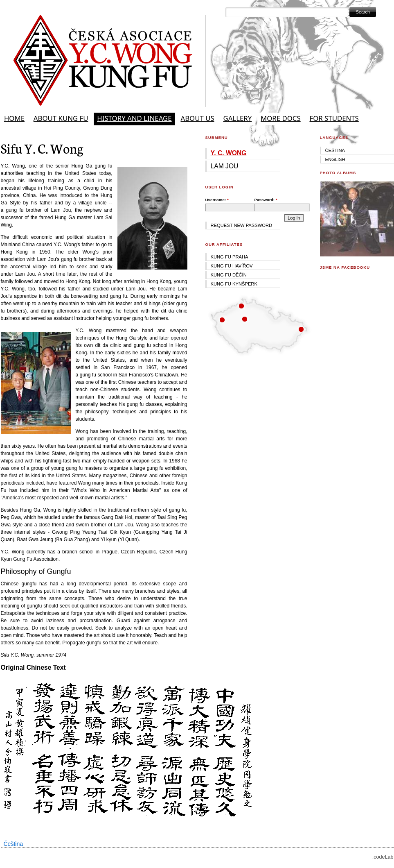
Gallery (237, 118)
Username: (217, 200)
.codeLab (383, 857)
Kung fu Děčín (229, 275)
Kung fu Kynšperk (234, 284)
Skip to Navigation (375, 4)
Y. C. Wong (229, 153)
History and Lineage (134, 118)
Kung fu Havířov (232, 266)
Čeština (13, 844)
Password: (266, 200)
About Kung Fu (61, 118)
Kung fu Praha (230, 257)
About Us (197, 118)
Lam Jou (225, 166)
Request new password (242, 225)
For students (334, 118)
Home (14, 118)
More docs (281, 118)
